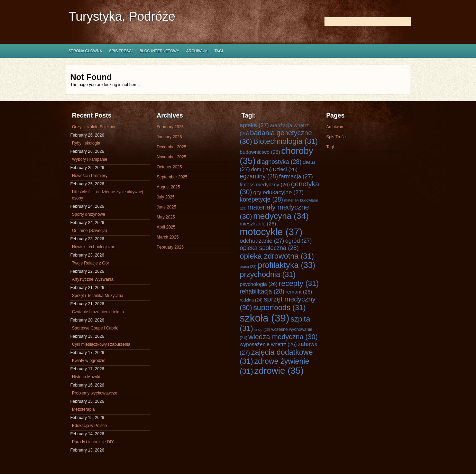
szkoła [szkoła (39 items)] (264, 318)
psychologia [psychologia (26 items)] (259, 284)
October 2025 (169, 167)
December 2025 (171, 147)
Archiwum (197, 51)
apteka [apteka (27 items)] (254, 125)
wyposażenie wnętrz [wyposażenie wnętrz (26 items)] (268, 344)
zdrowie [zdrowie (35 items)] (279, 371)
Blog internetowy (159, 51)
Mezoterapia (83, 409)
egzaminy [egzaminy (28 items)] (259, 176)
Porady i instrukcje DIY (93, 442)
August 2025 (168, 187)
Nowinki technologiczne (94, 247)
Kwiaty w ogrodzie (89, 361)
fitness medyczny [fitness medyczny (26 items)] (265, 185)
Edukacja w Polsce (89, 426)
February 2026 (170, 127)
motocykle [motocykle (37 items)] (271, 232)
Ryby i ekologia (86, 143)
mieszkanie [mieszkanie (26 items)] (258, 224)
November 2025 (171, 157)
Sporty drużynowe (89, 214)
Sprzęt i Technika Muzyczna (98, 296)
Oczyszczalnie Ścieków (94, 127)
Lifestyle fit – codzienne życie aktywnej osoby (107, 195)
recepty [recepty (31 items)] (299, 283)
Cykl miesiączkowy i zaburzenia (101, 344)
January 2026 (169, 137)
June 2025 (166, 207)
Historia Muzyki (86, 377)
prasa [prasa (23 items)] (248, 267)
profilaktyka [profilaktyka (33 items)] (286, 265)
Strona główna (85, 51)
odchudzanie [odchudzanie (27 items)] (262, 241)
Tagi (219, 51)
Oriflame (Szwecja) (89, 231)
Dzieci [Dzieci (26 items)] (285, 169)
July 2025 (166, 197)
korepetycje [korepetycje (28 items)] (261, 199)
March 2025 (168, 237)
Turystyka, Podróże (122, 16)
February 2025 (170, 247)
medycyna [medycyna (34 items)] (281, 216)
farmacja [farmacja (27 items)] (296, 176)
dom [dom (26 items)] (262, 169)
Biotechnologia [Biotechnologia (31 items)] (286, 141)
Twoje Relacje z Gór (90, 263)
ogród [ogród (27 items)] (299, 241)
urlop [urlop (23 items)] (262, 329)
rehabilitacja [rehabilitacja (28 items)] (262, 291)
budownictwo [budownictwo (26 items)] (260, 152)
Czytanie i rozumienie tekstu (98, 312)
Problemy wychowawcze (95, 393)
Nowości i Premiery (90, 176)
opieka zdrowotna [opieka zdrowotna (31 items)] (277, 256)
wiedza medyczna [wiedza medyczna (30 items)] (283, 337)
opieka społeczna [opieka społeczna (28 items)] (269, 248)
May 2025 (166, 217)
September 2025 (172, 177)
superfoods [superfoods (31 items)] (280, 308)
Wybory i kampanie (90, 159)
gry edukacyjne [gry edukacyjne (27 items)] (278, 192)
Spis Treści (121, 51)
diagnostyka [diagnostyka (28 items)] (279, 162)
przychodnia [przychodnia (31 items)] (268, 274)
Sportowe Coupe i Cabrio (95, 328)
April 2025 (166, 227)
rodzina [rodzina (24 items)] (251, 300)
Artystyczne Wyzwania (93, 279)
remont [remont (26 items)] (299, 292)
